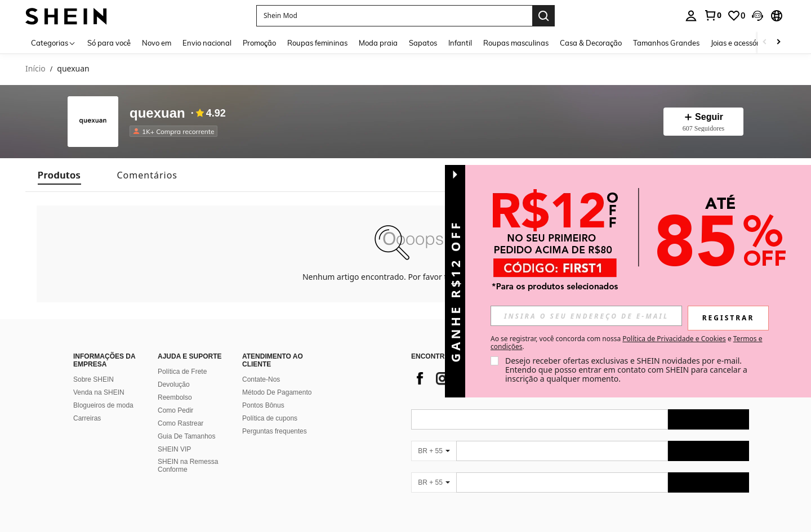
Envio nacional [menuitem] (207, 43)
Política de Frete (182, 372)
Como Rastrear (181, 423)
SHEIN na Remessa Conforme (188, 466)
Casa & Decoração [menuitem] (591, 43)
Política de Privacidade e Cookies (674, 339)
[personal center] (691, 16)
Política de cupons (270, 418)
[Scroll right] (778, 43)
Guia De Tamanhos (187, 436)
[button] (757, 16)
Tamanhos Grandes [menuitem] (666, 43)
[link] (712, 15)
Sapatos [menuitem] (423, 43)
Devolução (174, 385)
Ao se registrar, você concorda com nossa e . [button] (626, 343)
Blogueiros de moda (103, 405)
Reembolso (175, 397)
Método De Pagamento (277, 392)
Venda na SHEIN (99, 392)
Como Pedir (175, 410)
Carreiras (87, 418)
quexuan (157, 113)
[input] (586, 316)
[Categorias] (54, 43)
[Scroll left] (765, 43)
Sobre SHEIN (93, 379)
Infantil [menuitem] (460, 43)
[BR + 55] (434, 451)
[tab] (59, 175)
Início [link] (35, 69)
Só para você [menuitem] (109, 43)
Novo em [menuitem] (157, 43)
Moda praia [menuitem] (378, 43)
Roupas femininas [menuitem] (317, 43)
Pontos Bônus (263, 405)
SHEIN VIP (174, 449)
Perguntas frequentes (275, 431)
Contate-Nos (261, 379)
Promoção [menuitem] (259, 43)
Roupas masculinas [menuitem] (516, 43)
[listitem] (176, 131)
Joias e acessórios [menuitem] (739, 43)
